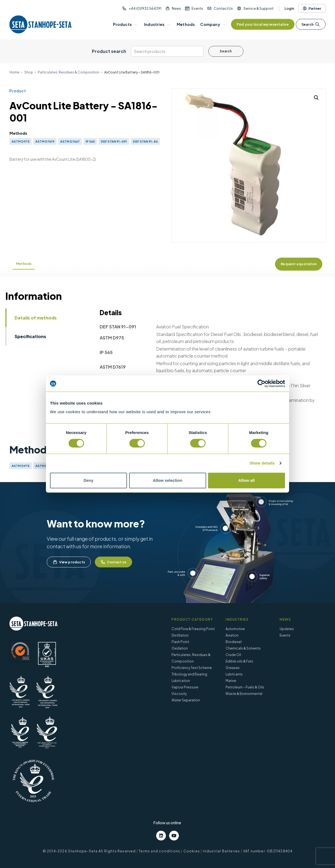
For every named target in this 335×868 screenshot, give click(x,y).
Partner (312, 8)
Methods (24, 264)
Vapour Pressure (185, 687)
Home (14, 72)
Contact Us (223, 8)
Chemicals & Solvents (243, 648)
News (176, 8)
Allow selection (167, 480)
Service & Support (258, 8)
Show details (262, 463)
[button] (316, 98)
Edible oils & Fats (239, 661)
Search (311, 24)
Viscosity (179, 694)
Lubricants (234, 674)
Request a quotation (299, 264)
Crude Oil (233, 655)
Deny (88, 480)
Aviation (232, 635)
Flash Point (180, 642)
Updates (287, 629)
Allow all (247, 480)
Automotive (235, 629)
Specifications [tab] (30, 336)
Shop (29, 72)
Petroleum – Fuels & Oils (245, 687)
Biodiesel (234, 642)
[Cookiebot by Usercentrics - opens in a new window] (261, 383)
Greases (233, 668)
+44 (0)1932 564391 (145, 8)
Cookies (192, 851)
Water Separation (186, 700)
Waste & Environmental (244, 694)
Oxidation (180, 648)
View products (69, 562)
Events (197, 8)
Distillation (180, 635)
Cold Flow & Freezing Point (193, 629)
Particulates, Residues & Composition (69, 72)
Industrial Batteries (221, 851)
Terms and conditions (159, 851)
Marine (231, 681)
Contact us (113, 562)
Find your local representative (263, 24)
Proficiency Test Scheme (192, 668)
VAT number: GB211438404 (268, 851)
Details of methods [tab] (36, 318)
